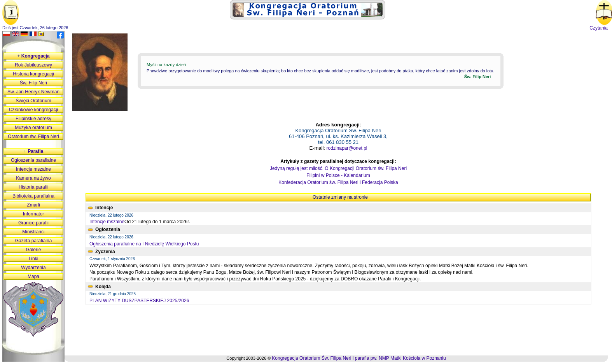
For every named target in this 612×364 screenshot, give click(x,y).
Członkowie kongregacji (33, 110)
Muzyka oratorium (33, 128)
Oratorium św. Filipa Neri (33, 136)
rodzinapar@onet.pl (347, 148)
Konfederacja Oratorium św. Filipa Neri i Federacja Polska (338, 182)
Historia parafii (34, 187)
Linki (34, 259)
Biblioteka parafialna (33, 196)
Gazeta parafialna (34, 241)
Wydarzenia (33, 268)
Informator (34, 214)
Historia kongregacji (33, 74)
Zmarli (33, 205)
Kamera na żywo (33, 178)
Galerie (34, 250)
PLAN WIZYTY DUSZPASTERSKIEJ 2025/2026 (139, 301)
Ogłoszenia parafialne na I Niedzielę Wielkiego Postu (144, 244)
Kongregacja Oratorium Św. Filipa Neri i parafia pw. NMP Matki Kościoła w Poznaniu (359, 358)
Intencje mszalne (107, 222)
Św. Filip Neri (33, 83)
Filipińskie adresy (33, 119)
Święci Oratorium (33, 101)
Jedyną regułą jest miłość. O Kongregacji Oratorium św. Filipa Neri (338, 168)
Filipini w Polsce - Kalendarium (338, 175)
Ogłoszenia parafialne (33, 160)
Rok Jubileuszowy (33, 65)
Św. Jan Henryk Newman (33, 92)
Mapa (33, 276)
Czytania (599, 28)
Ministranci (33, 232)
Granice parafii (33, 223)
